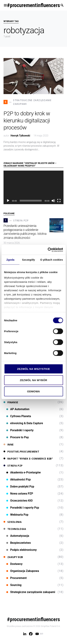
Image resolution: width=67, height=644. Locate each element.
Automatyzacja (18, 536)
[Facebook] (31, 634)
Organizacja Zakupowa (23, 571)
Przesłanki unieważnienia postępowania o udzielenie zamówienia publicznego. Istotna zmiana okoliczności (25, 232)
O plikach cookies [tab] (52, 259)
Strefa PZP (13, 466)
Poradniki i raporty (20, 430)
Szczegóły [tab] (28, 259)
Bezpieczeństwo (19, 543)
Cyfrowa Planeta (19, 416)
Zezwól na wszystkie (33, 369)
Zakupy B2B (13, 557)
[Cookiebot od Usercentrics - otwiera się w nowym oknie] (48, 250)
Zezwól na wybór (34, 380)
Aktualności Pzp (19, 479)
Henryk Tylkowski (20, 136)
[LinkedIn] (25, 634)
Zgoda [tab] (10, 259)
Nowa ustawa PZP (20, 494)
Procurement (17, 578)
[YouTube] (39, 634)
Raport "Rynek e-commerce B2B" (28, 459)
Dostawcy (14, 564)
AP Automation (18, 409)
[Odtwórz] (8, 201)
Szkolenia (13, 522)
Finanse (11, 402)
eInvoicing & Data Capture (25, 423)
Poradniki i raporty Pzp (23, 508)
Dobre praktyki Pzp (20, 487)
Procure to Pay (18, 437)
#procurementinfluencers (33, 5)
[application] (33, 187)
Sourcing (14, 585)
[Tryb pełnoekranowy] (59, 201)
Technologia (15, 529)
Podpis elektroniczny (22, 550)
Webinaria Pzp (17, 515)
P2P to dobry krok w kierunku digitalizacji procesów (27, 120)
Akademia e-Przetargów (24, 472)
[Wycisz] (53, 201)
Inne (9, 444)
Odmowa (33, 391)
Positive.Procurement (21, 452)
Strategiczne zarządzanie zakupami (31, 592)
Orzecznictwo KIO (20, 501)
